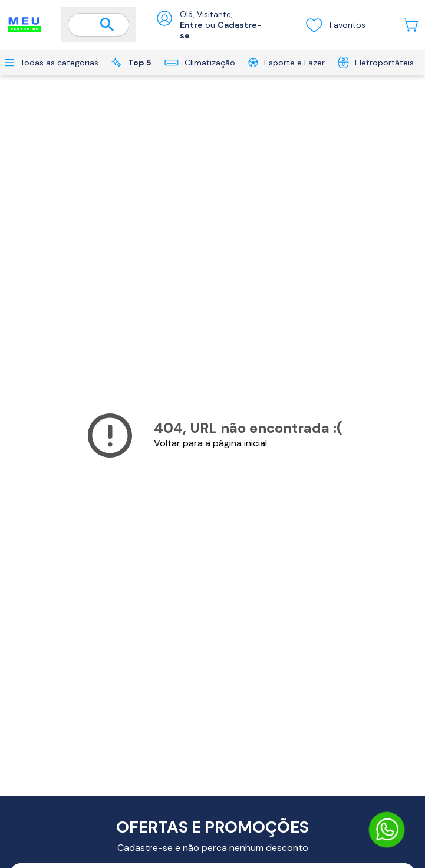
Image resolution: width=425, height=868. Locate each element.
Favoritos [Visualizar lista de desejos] (335, 25)
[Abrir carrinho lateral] (411, 25)
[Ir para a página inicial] (24, 25)
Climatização (200, 63)
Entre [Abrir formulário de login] (191, 25)
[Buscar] (107, 25)
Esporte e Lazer (286, 63)
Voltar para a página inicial (210, 443)
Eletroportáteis (376, 63)
